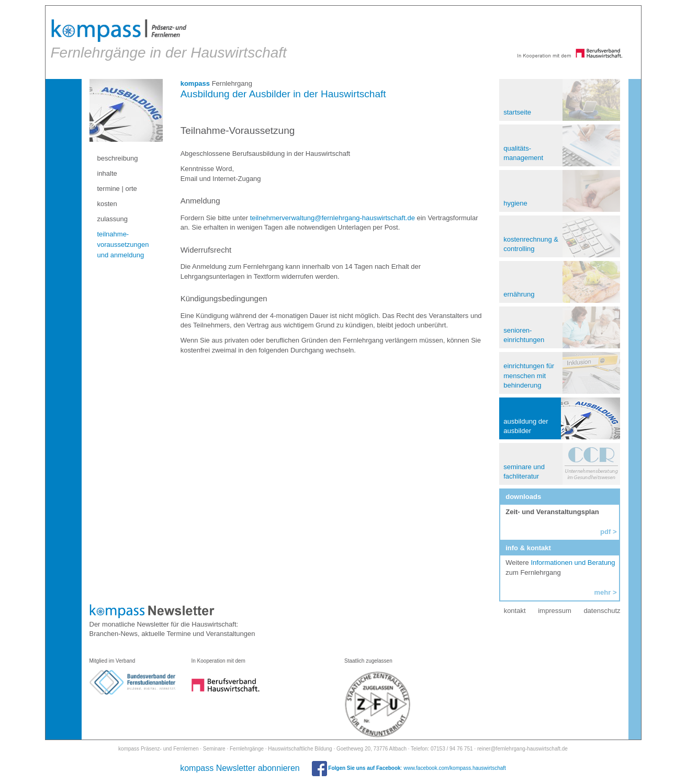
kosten (108, 204)
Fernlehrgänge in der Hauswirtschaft (169, 39)
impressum (554, 611)
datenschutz (601, 611)
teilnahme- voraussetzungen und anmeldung (124, 245)
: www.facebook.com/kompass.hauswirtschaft (409, 768)
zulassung (113, 219)
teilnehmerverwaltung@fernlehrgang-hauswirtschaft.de (333, 218)
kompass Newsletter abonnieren (240, 768)
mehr (602, 592)
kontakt (514, 611)
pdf (605, 532)
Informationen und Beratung (573, 563)
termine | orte (118, 189)
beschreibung (118, 158)
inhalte (108, 173)
